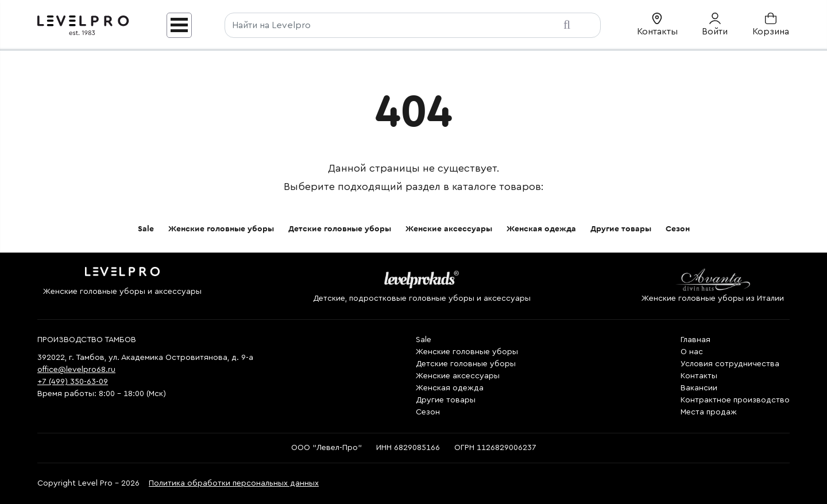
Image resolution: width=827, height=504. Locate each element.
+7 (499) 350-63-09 (73, 382)
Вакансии (699, 388)
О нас (692, 352)
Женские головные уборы (221, 229)
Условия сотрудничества (730, 364)
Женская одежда (541, 229)
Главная (695, 340)
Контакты (699, 376)
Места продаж (709, 412)
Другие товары (621, 229)
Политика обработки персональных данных (234, 483)
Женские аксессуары (449, 229)
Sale (146, 229)
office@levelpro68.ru (76, 370)
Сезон (678, 229)
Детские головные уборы (340, 229)
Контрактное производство (735, 400)
